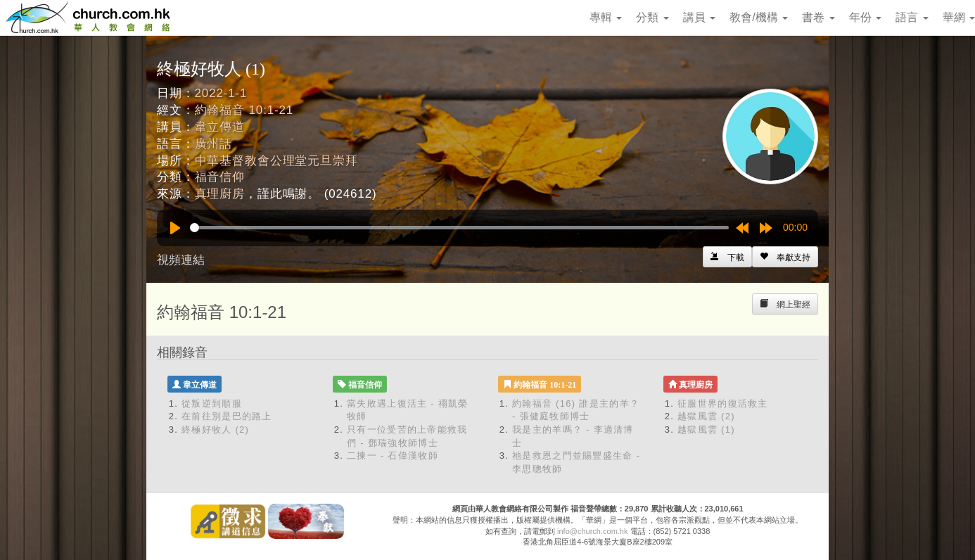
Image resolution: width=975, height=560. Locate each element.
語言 (912, 17)
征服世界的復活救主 (723, 403)
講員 (699, 17)
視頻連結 (181, 260)
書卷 (818, 17)
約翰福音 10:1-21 (244, 110)
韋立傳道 (220, 127)
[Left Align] (785, 257)
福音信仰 (220, 177)
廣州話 (214, 144)
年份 (865, 17)
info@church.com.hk (592, 531)
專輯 (606, 17)
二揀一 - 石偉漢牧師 (393, 456)
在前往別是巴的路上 (227, 416)
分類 (652, 17)
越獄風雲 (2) (706, 416)
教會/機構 (759, 17)
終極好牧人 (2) (215, 429)
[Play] (175, 228)
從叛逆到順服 (212, 403)
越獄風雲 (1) (706, 429)
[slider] (459, 228)
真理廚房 (220, 194)
